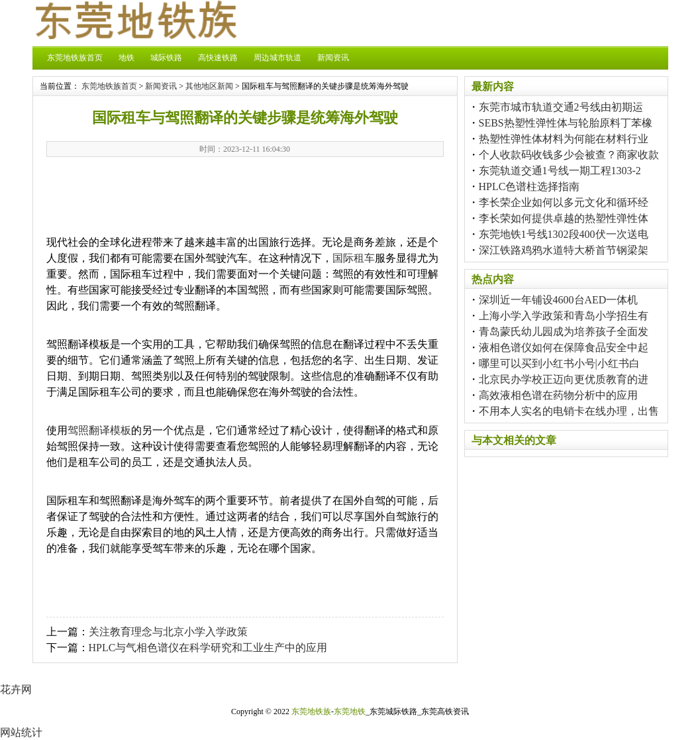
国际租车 (354, 258)
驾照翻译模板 (99, 430)
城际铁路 (166, 58)
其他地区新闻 (209, 86)
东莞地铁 (350, 712)
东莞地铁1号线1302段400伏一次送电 (564, 234)
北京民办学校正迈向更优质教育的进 (564, 379)
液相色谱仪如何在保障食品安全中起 (564, 347)
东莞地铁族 (311, 712)
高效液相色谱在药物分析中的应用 (558, 395)
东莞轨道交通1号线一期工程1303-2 (560, 171)
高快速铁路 (218, 58)
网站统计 (21, 732)
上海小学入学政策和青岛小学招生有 (564, 316)
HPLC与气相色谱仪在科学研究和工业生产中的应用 (208, 648)
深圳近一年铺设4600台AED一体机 (559, 300)
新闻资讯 (333, 58)
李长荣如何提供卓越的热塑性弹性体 (564, 218)
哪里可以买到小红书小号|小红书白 (559, 363)
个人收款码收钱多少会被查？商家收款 (569, 155)
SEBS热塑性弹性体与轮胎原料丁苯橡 (566, 123)
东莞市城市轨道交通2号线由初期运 (561, 107)
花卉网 (16, 689)
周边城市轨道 (277, 58)
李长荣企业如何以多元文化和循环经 (564, 202)
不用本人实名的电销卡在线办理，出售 (569, 411)
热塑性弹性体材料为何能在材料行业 (564, 139)
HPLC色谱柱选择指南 (529, 186)
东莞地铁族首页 (75, 58)
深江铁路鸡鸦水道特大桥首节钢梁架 (564, 250)
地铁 (126, 58)
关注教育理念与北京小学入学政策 (168, 632)
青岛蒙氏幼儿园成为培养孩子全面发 (564, 332)
